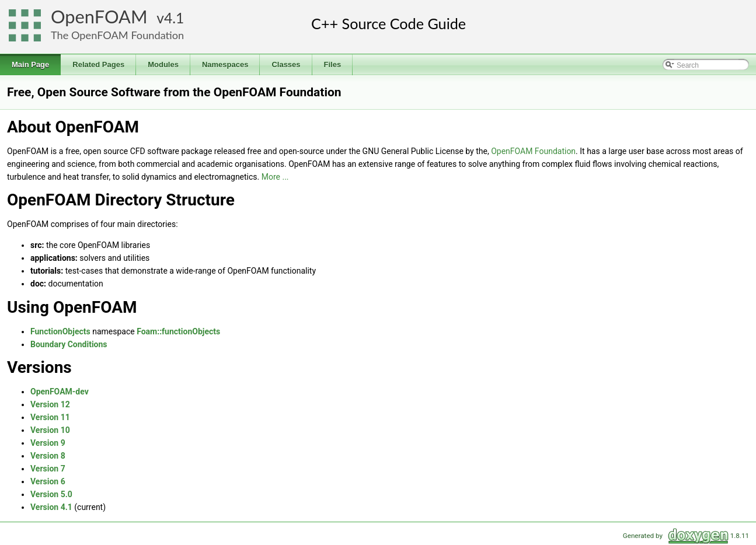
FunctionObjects (60, 331)
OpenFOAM (99, 17)
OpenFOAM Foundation (533, 151)
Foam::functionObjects (178, 331)
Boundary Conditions (69, 344)
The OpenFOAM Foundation (117, 35)
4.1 (174, 18)
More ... (275, 177)
